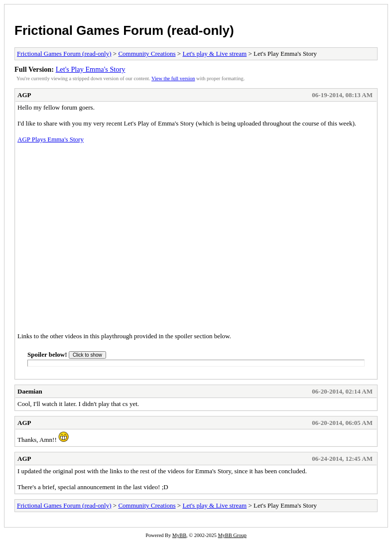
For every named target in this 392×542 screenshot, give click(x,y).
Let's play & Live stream (214, 54)
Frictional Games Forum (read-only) (124, 30)
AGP (24, 95)
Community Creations (147, 54)
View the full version (173, 78)
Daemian (30, 391)
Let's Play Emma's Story (91, 69)
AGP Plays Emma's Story (51, 139)
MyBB (179, 535)
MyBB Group (232, 535)
